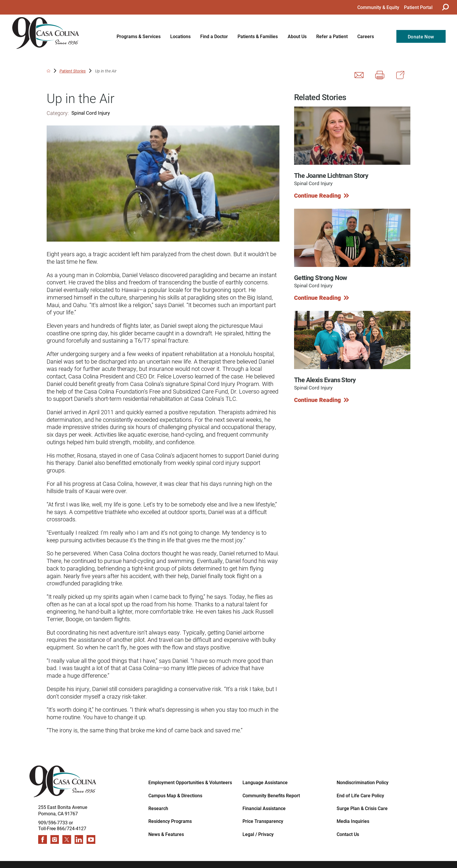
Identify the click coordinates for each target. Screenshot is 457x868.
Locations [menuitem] (180, 36)
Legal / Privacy (258, 834)
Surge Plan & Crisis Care (362, 808)
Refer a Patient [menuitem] (332, 36)
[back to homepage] (49, 71)
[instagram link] (55, 839)
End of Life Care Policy (360, 795)
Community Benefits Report (271, 795)
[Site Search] (445, 7)
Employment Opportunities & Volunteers (190, 782)
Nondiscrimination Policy (363, 782)
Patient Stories (73, 71)
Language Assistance (265, 782)
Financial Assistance (264, 808)
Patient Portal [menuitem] (418, 7)
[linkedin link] (79, 839)
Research (158, 808)
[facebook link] (43, 839)
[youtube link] (91, 839)
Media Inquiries (353, 821)
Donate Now (421, 37)
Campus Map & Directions (175, 795)
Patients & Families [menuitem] (258, 36)
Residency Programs (170, 821)
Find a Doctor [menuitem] (214, 36)
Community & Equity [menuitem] (378, 7)
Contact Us (348, 834)
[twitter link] (67, 839)
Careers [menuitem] (366, 36)
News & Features (166, 834)
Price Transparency (263, 821)
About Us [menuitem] (297, 36)
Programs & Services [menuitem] (139, 36)
